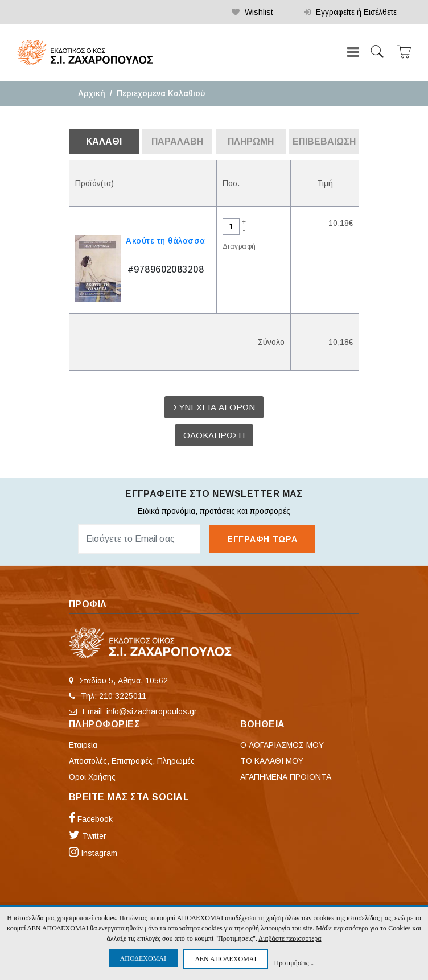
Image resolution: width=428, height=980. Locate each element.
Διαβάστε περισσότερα (290, 938)
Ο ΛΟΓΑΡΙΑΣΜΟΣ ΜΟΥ (282, 745)
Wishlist (252, 12)
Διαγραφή (239, 246)
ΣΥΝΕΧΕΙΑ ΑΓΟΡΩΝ (214, 407)
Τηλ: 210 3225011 (114, 696)
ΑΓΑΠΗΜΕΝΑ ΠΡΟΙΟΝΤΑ (286, 777)
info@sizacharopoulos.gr (152, 711)
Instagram (93, 853)
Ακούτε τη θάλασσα (165, 241)
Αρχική (92, 93)
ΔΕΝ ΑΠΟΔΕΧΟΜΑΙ (226, 959)
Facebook (91, 819)
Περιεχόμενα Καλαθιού (161, 93)
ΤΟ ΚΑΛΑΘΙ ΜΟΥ (272, 761)
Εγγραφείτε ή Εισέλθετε (350, 12)
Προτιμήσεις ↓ (294, 963)
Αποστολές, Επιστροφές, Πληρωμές (132, 761)
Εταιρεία (83, 745)
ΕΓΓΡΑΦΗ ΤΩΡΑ (262, 539)
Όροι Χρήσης (92, 777)
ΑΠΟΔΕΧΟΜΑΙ (143, 958)
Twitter (88, 836)
